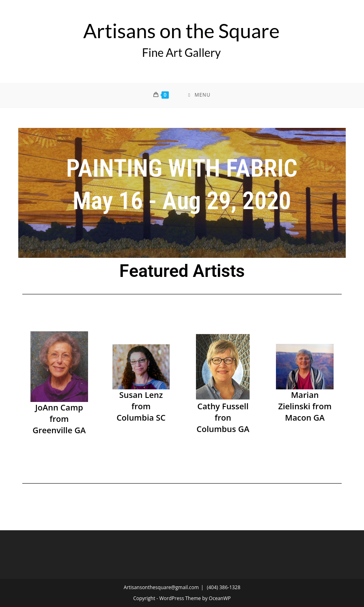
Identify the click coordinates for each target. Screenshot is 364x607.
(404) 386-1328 (224, 587)
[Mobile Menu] (199, 95)
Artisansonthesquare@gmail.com (161, 587)
